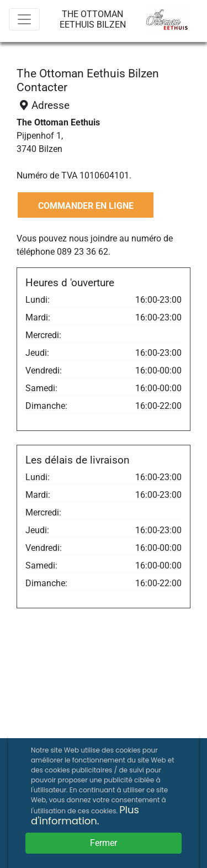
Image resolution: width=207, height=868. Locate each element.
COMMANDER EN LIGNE (86, 206)
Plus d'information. (85, 815)
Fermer (104, 843)
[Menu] (24, 19)
